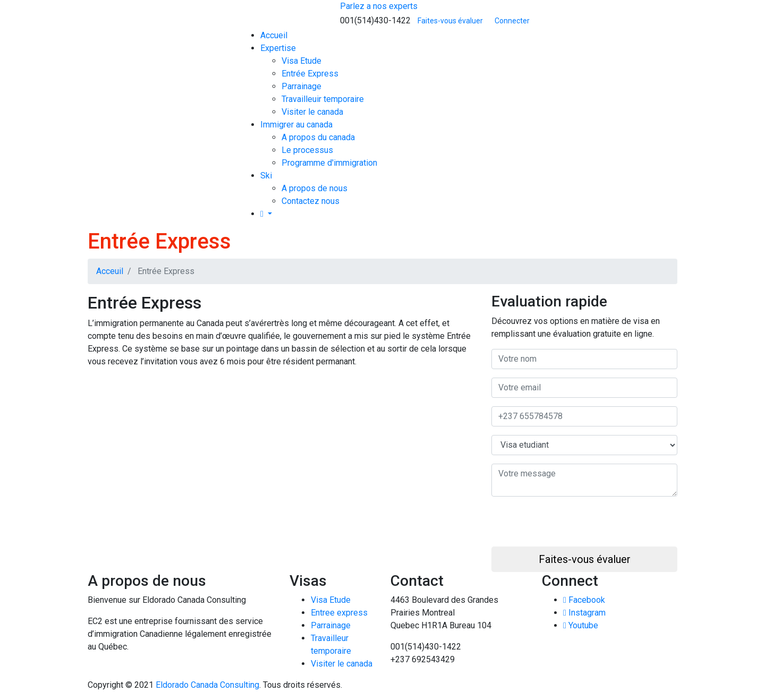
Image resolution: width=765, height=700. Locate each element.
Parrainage (301, 86)
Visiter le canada (312, 112)
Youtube (581, 625)
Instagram (584, 613)
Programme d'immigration (329, 163)
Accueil (274, 35)
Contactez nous (311, 201)
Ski (266, 176)
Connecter (512, 21)
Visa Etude (301, 61)
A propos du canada (318, 137)
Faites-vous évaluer (450, 21)
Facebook (584, 600)
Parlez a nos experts (379, 6)
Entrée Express (310, 74)
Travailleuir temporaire (323, 99)
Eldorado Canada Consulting (207, 685)
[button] (266, 214)
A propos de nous (314, 188)
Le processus (307, 150)
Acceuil (110, 271)
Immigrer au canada (296, 125)
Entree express (339, 613)
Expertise (278, 48)
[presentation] (572, 526)
